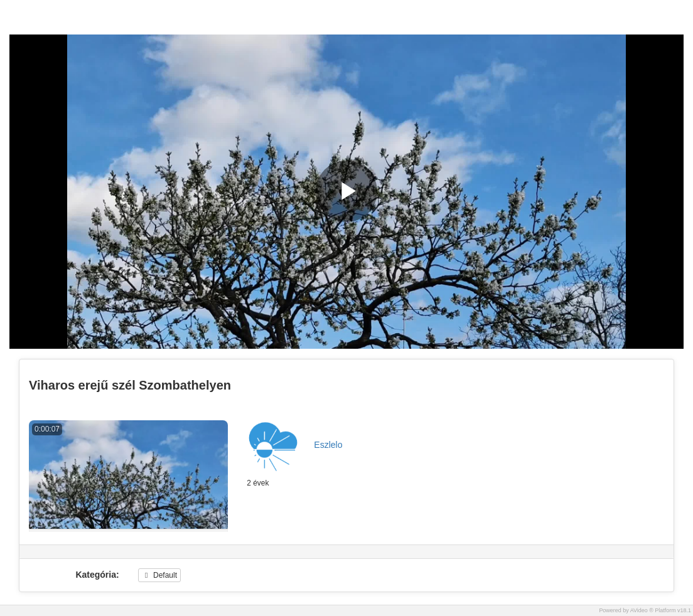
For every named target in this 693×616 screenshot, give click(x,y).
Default (159, 575)
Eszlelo (328, 445)
